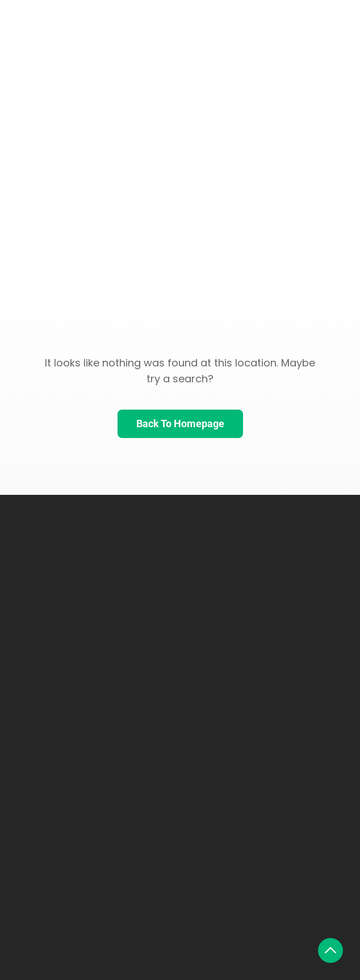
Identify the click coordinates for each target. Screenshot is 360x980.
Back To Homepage (180, 424)
